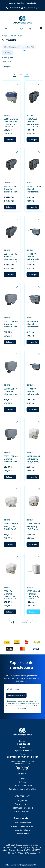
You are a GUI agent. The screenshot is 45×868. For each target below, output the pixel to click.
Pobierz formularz (22, 811)
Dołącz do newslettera (16, 695)
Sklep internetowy (20, 865)
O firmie (22, 782)
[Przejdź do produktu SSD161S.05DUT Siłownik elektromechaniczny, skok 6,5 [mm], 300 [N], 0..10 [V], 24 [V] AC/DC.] (34, 165)
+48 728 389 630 (14, 8)
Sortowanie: (7, 62)
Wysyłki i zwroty (22, 804)
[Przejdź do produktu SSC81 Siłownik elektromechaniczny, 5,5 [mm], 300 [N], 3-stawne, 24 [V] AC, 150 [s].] (11, 97)
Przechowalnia (22, 834)
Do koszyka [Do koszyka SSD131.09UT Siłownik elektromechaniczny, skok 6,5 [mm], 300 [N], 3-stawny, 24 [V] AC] (33, 140)
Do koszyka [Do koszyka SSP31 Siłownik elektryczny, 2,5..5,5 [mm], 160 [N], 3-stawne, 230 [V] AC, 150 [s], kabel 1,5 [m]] (33, 477)
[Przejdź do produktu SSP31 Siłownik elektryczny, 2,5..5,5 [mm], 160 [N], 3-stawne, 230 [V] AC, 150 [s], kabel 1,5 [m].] (34, 434)
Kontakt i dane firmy (17, 3)
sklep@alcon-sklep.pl (31, 8)
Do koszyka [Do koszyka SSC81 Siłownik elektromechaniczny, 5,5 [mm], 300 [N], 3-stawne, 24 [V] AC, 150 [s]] (10, 140)
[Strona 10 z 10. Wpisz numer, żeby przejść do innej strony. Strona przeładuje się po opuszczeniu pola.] (27, 75)
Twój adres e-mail (13, 689)
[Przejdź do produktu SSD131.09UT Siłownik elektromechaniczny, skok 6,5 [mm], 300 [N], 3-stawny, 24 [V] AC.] (34, 97)
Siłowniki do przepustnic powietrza (19, 47)
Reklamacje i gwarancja (22, 808)
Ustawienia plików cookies (22, 826)
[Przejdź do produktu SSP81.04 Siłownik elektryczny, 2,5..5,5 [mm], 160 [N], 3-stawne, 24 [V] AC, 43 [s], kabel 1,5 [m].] (11, 569)
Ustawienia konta (23, 830)
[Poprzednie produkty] (18, 622)
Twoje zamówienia (23, 823)
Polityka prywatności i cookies (22, 789)
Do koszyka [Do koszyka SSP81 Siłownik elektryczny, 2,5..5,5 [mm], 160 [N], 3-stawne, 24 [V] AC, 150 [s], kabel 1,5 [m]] (33, 544)
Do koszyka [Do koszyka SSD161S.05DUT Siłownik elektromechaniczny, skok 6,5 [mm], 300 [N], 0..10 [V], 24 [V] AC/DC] (33, 207)
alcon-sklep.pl (12, 35)
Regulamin (31, 3)
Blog (22, 778)
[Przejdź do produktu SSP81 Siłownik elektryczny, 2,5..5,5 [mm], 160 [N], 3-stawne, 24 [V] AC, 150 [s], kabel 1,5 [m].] (34, 502)
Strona (21, 75)
